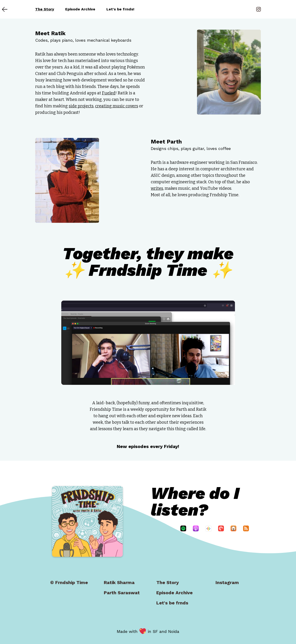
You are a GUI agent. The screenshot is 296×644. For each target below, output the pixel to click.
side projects (81, 106)
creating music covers (117, 106)
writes (157, 188)
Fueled (109, 93)
